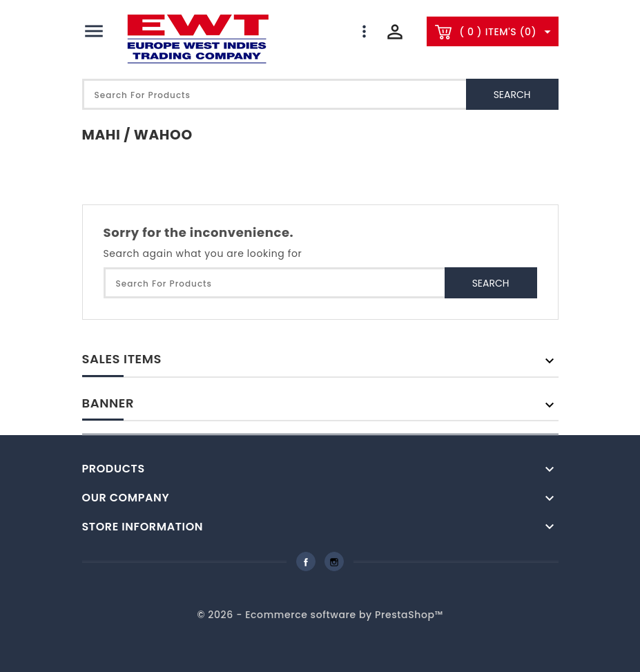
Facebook (306, 561)
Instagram (334, 561)
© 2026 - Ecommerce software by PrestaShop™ (320, 615)
